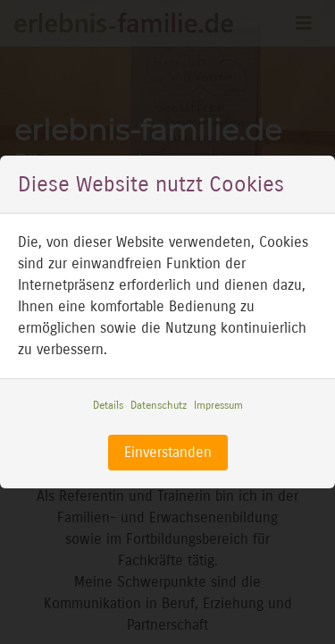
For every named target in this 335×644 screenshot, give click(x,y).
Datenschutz (159, 405)
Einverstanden (168, 452)
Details (108, 405)
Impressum (218, 405)
